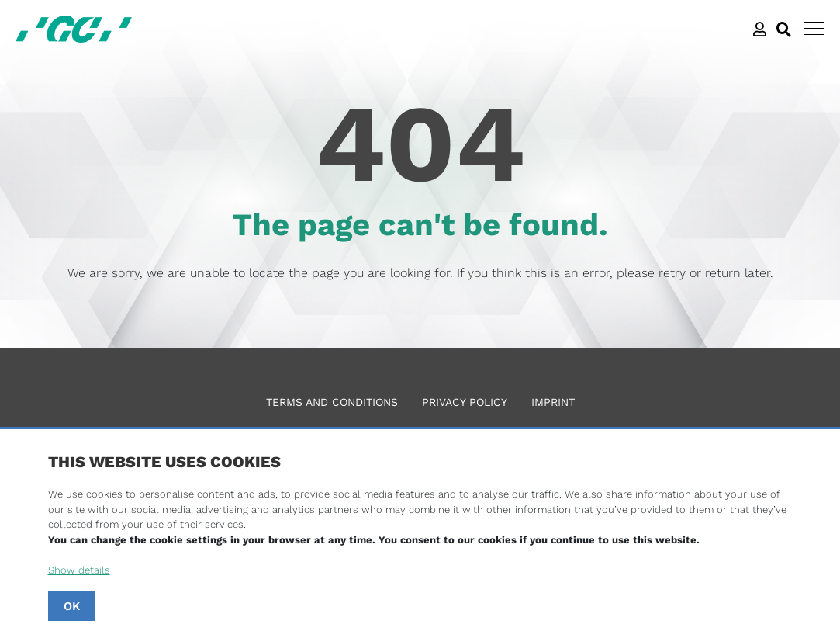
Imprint (553, 402)
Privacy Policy (465, 402)
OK (72, 606)
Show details (79, 570)
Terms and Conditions (332, 402)
